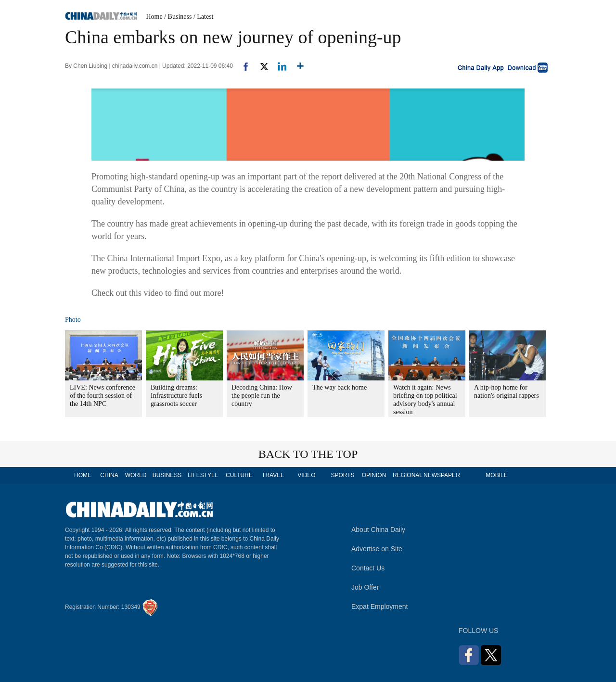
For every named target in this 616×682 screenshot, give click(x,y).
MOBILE (496, 475)
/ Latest (204, 17)
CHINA (109, 475)
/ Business (178, 17)
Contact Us (368, 568)
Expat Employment (380, 606)
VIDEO (306, 475)
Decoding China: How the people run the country (262, 396)
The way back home (340, 387)
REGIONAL (408, 475)
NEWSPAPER (441, 475)
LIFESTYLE (203, 475)
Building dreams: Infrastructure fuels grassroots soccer (176, 396)
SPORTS (342, 475)
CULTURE (239, 475)
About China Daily (378, 530)
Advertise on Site (377, 549)
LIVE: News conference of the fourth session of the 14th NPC (103, 396)
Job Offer (365, 587)
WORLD (136, 475)
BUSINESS (167, 475)
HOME (83, 475)
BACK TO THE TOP (308, 454)
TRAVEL (273, 475)
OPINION (374, 475)
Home (154, 17)
